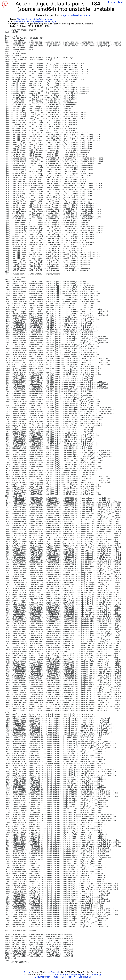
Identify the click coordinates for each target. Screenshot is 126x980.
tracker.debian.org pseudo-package (65, 975)
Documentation (43, 977)
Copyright (55, 972)
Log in (121, 2)
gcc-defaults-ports (77, 15)
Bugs (56, 977)
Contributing (85, 977)
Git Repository (68, 977)
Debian (28, 972)
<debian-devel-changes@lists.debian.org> (35, 21)
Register (112, 2)
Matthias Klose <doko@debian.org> (35, 19)
